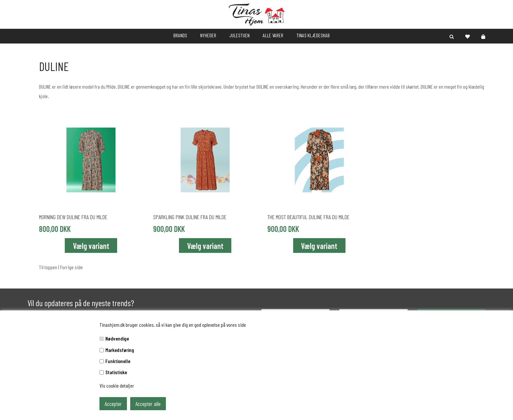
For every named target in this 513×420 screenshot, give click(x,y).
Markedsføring (120, 350)
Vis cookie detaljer (117, 385)
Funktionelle (118, 361)
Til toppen (48, 267)
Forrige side (71, 267)
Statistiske (116, 372)
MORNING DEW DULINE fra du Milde (73, 217)
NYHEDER (208, 35)
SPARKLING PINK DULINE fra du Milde (190, 217)
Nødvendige (117, 338)
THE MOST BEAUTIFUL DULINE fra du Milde (308, 217)
